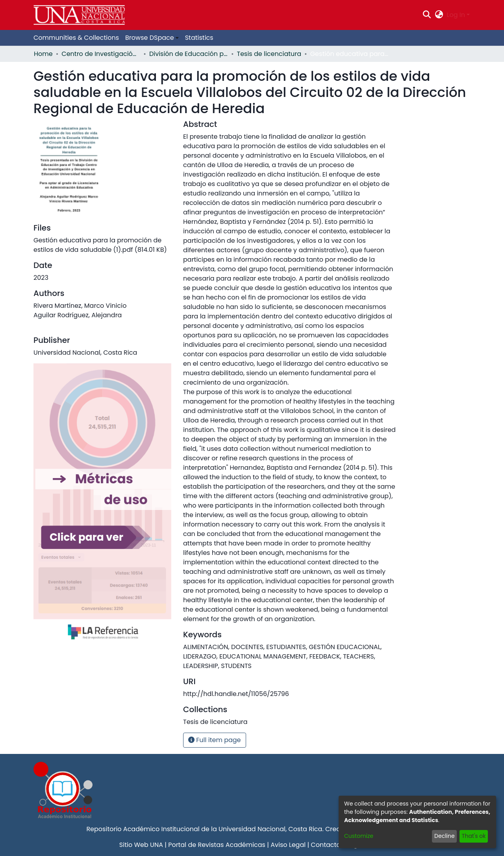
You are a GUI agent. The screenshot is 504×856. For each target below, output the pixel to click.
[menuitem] (439, 15)
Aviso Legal (288, 845)
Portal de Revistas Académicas (217, 845)
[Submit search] (427, 15)
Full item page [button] (215, 740)
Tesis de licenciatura (269, 54)
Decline (445, 836)
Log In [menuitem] (456, 15)
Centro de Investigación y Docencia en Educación (101, 54)
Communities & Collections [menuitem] (76, 38)
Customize (359, 836)
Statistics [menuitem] (199, 38)
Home (43, 54)
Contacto (325, 845)
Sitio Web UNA (141, 845)
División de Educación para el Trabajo (189, 54)
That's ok (474, 836)
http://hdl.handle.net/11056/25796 (236, 694)
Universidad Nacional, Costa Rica (270, 829)
